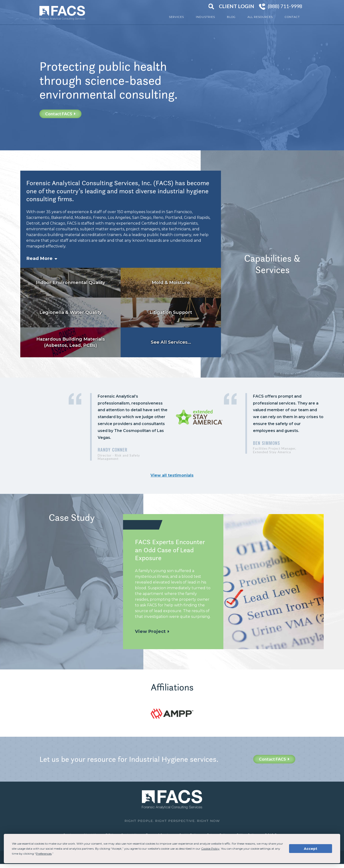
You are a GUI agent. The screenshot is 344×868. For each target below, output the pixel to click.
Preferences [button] (44, 854)
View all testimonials (172, 475)
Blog (231, 17)
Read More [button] (39, 258)
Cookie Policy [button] (210, 849)
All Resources (260, 17)
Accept (311, 849)
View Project (150, 631)
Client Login (236, 6)
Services (176, 17)
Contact (292, 17)
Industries (205, 17)
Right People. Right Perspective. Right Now (172, 821)
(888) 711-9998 (285, 6)
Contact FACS (60, 114)
